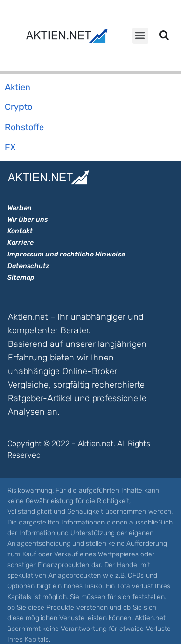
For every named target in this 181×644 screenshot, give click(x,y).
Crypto (19, 107)
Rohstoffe (24, 127)
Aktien (18, 87)
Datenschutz (28, 266)
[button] (140, 36)
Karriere (21, 243)
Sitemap (21, 277)
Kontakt (20, 231)
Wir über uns (28, 219)
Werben (20, 208)
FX (10, 147)
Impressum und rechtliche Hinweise (66, 254)
